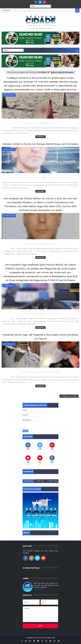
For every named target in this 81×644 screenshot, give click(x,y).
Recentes (29, 481)
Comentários (52, 481)
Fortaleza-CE (10, 95)
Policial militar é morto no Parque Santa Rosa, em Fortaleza (40, 144)
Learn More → (38, 589)
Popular (41, 481)
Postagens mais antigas (69, 396)
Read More (40, 137)
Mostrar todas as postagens (62, 72)
